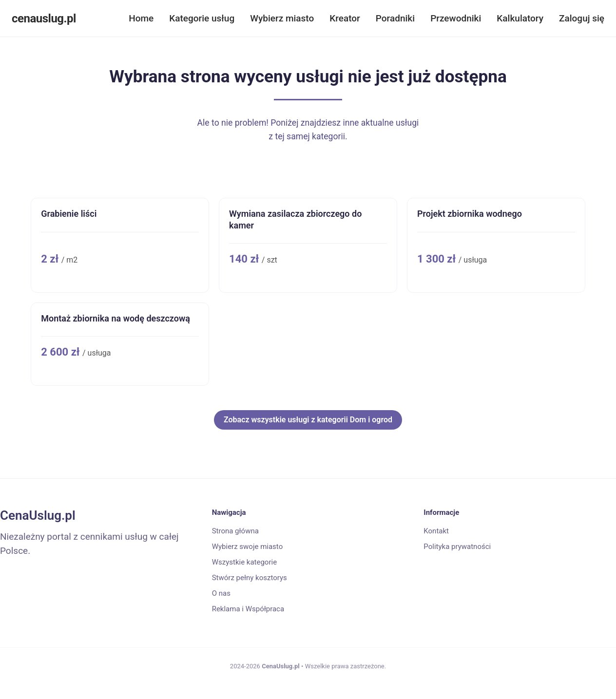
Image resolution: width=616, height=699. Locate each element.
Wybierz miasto (282, 18)
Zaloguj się (582, 18)
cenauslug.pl (44, 19)
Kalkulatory (520, 18)
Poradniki (395, 18)
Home (141, 18)
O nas (221, 593)
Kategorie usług (202, 18)
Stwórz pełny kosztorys (250, 578)
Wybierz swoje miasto (248, 547)
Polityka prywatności (457, 547)
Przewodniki (456, 18)
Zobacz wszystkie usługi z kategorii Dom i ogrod (308, 420)
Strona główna (235, 531)
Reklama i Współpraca (248, 609)
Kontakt (436, 531)
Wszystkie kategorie (244, 562)
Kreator (345, 18)
